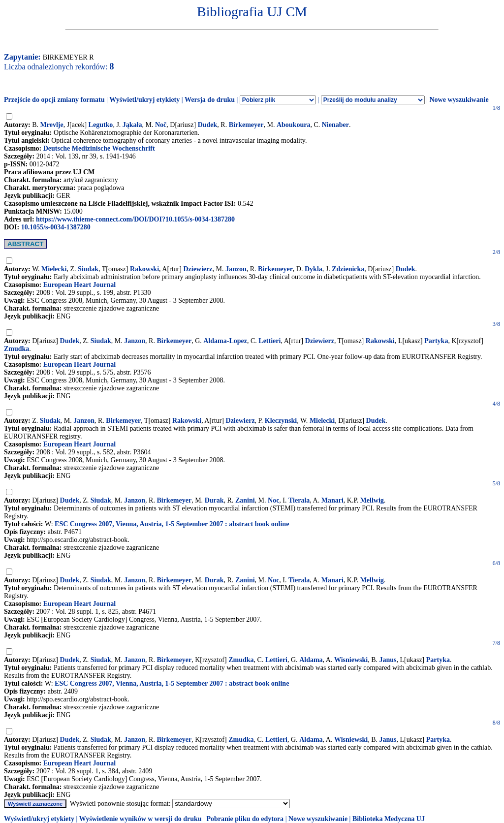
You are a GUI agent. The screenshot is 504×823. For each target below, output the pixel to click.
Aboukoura (293, 125)
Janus (388, 660)
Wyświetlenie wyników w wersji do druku (141, 819)
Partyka (436, 341)
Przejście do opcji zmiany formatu (54, 100)
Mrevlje (52, 125)
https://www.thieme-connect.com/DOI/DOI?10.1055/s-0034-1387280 (135, 219)
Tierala (299, 500)
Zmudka (16, 349)
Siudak (88, 269)
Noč (161, 125)
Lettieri (269, 341)
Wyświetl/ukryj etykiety (144, 100)
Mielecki (54, 269)
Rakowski (144, 269)
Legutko (101, 125)
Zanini (245, 500)
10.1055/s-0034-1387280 (56, 227)
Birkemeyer (246, 125)
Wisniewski (351, 660)
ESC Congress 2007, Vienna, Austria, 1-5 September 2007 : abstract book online (172, 524)
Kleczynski (281, 421)
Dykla (314, 269)
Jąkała (132, 125)
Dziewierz (198, 269)
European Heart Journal (80, 285)
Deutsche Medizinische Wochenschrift (99, 148)
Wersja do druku (210, 100)
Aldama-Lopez (225, 341)
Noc (273, 500)
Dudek (208, 125)
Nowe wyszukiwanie (459, 100)
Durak (214, 500)
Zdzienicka (348, 269)
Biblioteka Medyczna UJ (389, 819)
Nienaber (335, 125)
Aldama (311, 660)
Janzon (236, 269)
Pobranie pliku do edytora (245, 819)
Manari (332, 500)
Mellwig (372, 500)
